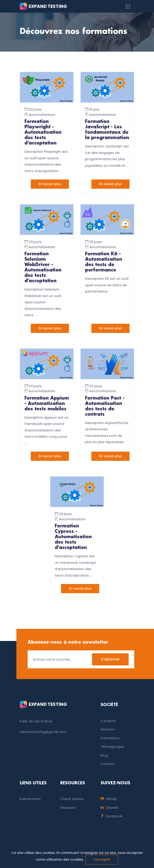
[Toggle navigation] (128, 6)
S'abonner (110, 659)
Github (109, 799)
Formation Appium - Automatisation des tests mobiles (47, 404)
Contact (108, 764)
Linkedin (110, 808)
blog (104, 755)
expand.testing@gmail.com (43, 732)
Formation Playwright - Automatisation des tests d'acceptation (43, 132)
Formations (110, 738)
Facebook (111, 816)
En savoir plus (50, 184)
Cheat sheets (72, 799)
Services (108, 729)
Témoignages (112, 747)
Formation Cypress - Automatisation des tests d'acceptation (73, 537)
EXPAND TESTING (43, 6)
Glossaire (68, 808)
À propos (108, 721)
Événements (30, 799)
